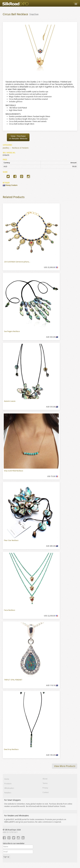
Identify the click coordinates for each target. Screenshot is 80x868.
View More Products (65, 766)
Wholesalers (9, 788)
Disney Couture (10, 185)
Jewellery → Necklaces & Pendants (16, 148)
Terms (45, 783)
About (45, 779)
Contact (46, 792)
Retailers (8, 793)
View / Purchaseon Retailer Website (18, 137)
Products (8, 784)
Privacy (45, 788)
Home (7, 779)
